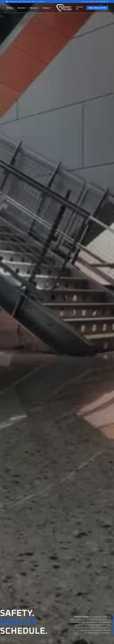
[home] (64, 8)
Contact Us (80, 8)
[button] (11, 8)
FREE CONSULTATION (97, 8)
